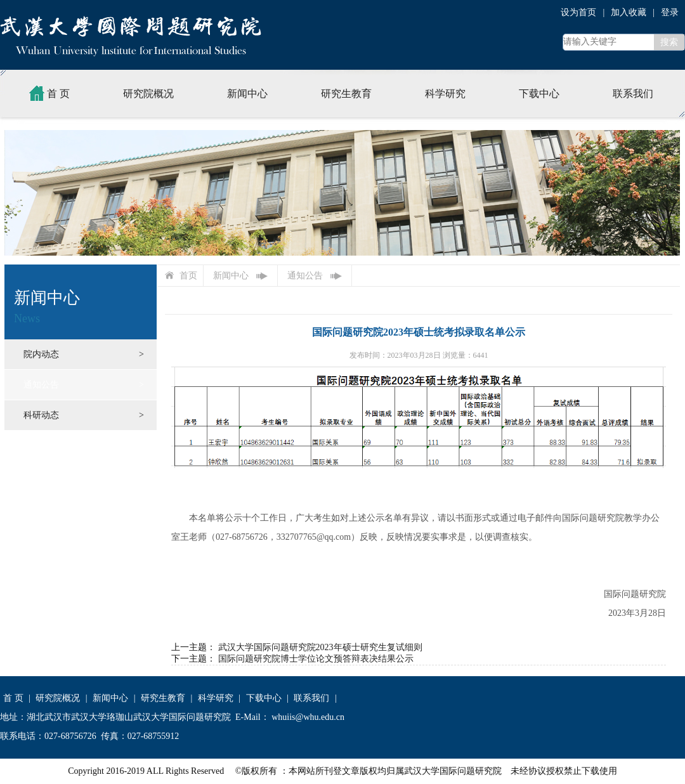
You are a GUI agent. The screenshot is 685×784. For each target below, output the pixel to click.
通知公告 (41, 385)
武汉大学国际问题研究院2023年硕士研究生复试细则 (320, 647)
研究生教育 (346, 94)
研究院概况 (148, 94)
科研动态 (41, 415)
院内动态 (41, 354)
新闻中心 (247, 94)
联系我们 (633, 94)
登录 (670, 12)
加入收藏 (629, 12)
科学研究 (445, 94)
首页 (188, 276)
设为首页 (578, 12)
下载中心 (539, 94)
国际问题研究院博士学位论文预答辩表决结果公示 (316, 659)
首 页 (48, 93)
